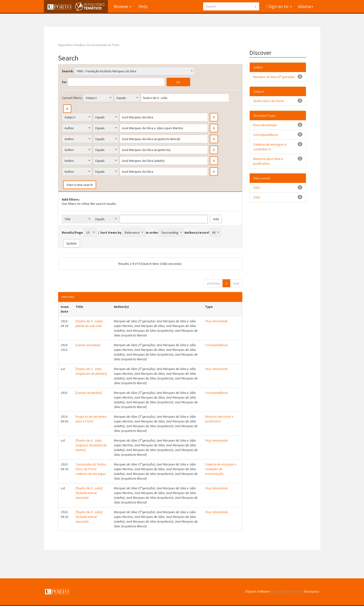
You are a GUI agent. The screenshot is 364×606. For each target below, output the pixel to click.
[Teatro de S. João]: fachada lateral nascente (89, 493)
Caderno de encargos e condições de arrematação (221, 469)
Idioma (306, 6)
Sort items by (111, 232)
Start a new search (80, 185)
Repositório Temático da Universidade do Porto (89, 45)
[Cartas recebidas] (89, 393)
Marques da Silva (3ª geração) (274, 77)
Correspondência (216, 345)
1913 (257, 188)
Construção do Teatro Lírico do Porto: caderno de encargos (91, 469)
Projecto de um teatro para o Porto (91, 419)
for (64, 82)
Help (143, 6)
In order (152, 232)
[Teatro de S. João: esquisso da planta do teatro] (91, 445)
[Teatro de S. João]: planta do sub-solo (89, 323)
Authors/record (197, 232)
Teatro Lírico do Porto (269, 101)
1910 (257, 197)
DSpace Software (258, 591)
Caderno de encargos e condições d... (270, 147)
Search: (68, 71)
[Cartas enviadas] (88, 345)
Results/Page (72, 232)
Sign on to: (280, 6)
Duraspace (312, 591)
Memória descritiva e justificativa (219, 419)
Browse (123, 6)
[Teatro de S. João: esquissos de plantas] (91, 371)
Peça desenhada (216, 321)
